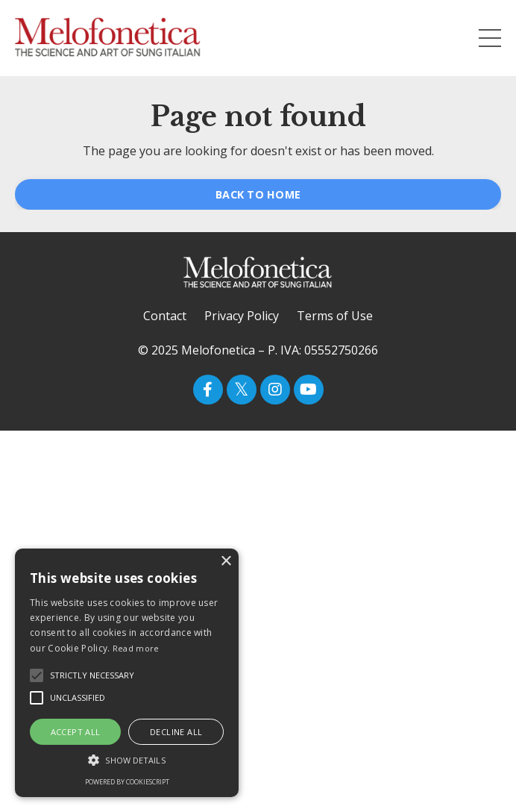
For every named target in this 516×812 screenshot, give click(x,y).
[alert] (127, 673)
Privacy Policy (242, 316)
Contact (165, 316)
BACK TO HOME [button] (258, 194)
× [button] (226, 562)
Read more (136, 648)
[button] (127, 760)
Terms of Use (335, 316)
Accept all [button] (76, 732)
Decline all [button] (176, 732)
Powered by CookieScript (127, 782)
